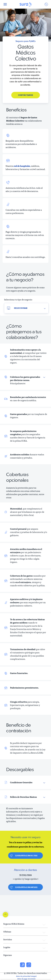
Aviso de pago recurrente (26, 979)
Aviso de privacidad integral (26, 976)
